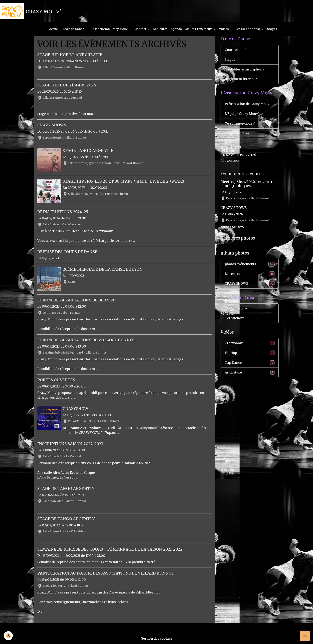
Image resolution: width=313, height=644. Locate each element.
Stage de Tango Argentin (66, 488)
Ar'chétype (250, 373)
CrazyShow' (250, 344)
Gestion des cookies (157, 638)
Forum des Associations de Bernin (76, 300)
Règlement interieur (241, 80)
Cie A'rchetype (236, 309)
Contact (141, 29)
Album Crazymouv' (199, 29)
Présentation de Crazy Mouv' (248, 105)
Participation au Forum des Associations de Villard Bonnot (106, 573)
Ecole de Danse (74, 29)
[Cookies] (8, 636)
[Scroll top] (305, 636)
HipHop (250, 354)
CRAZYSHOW (76, 409)
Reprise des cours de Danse (67, 252)
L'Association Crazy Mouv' (110, 29)
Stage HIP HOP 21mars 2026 (67, 85)
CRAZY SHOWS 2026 (238, 156)
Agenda (176, 29)
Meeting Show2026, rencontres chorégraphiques (248, 184)
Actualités (160, 29)
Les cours (250, 275)
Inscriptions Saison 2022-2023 (70, 444)
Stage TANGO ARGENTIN (89, 151)
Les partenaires (237, 134)
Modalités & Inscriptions (245, 70)
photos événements (250, 265)
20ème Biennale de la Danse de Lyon (103, 269)
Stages (272, 29)
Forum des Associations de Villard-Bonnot (86, 340)
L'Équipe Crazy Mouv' (242, 114)
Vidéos (224, 29)
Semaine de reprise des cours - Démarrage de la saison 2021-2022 (110, 549)
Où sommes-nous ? (240, 124)
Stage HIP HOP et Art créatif (70, 55)
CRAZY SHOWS (52, 125)
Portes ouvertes (56, 380)
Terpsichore (235, 319)
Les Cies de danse (248, 29)
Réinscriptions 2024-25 (63, 212)
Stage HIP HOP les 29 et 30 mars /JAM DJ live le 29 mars (124, 181)
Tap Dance (250, 364)
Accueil (54, 29)
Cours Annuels (237, 50)
